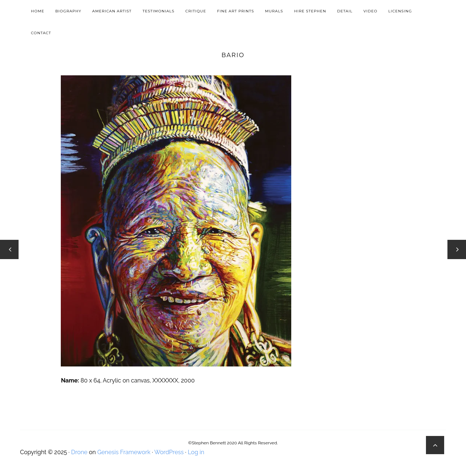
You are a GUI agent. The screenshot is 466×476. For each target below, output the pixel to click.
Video (370, 11)
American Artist (112, 11)
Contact (41, 33)
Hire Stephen (310, 11)
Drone (79, 452)
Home (38, 11)
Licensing (400, 11)
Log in (196, 452)
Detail (345, 11)
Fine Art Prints (236, 11)
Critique (196, 11)
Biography (68, 11)
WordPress (169, 452)
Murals (274, 11)
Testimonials (159, 11)
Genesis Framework (124, 452)
